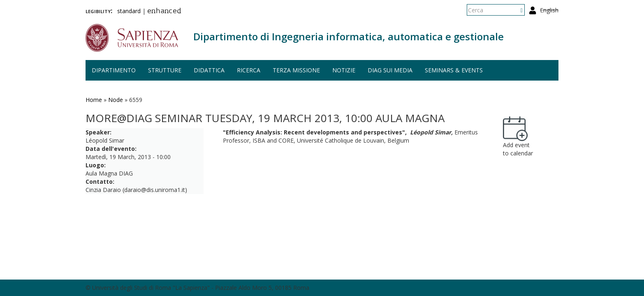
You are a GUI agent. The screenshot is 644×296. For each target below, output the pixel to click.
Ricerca (249, 70)
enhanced (164, 12)
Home (94, 100)
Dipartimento (114, 70)
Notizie (344, 70)
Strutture (165, 70)
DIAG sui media (390, 70)
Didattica (209, 70)
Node (116, 100)
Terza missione (296, 70)
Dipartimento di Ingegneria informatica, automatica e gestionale (349, 36)
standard (129, 11)
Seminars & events (454, 70)
